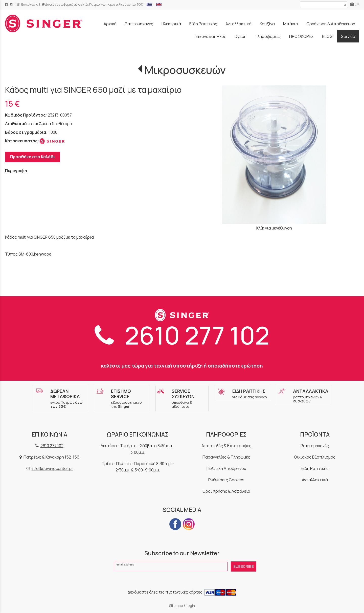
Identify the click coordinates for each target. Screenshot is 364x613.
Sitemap (176, 606)
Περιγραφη (16, 171)
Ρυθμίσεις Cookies (226, 480)
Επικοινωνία (28, 4)
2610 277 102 (182, 335)
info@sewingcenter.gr (52, 468)
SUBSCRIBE (244, 566)
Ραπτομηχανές (315, 446)
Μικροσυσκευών (185, 70)
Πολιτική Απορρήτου (226, 468)
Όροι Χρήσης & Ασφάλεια (226, 491)
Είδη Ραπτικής (315, 468)
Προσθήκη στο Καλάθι (33, 157)
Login (190, 606)
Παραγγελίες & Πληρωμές (226, 457)
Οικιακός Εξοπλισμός (315, 457)
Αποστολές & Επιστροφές (226, 446)
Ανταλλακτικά (315, 480)
